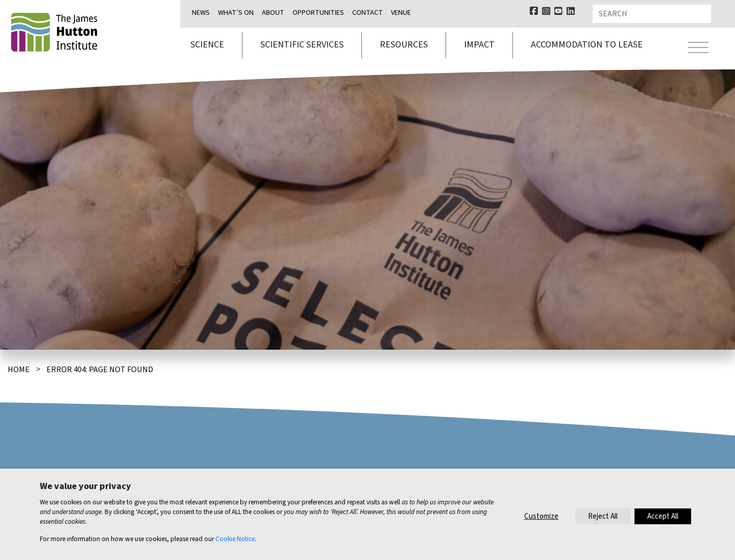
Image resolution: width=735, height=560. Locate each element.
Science (207, 45)
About (273, 13)
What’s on (236, 13)
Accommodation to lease (587, 45)
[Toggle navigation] (698, 49)
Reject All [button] (603, 516)
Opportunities (318, 13)
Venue (401, 13)
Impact (479, 45)
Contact (367, 13)
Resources (404, 45)
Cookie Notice (235, 539)
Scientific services (302, 45)
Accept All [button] (663, 516)
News (201, 13)
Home (19, 370)
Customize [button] (541, 516)
